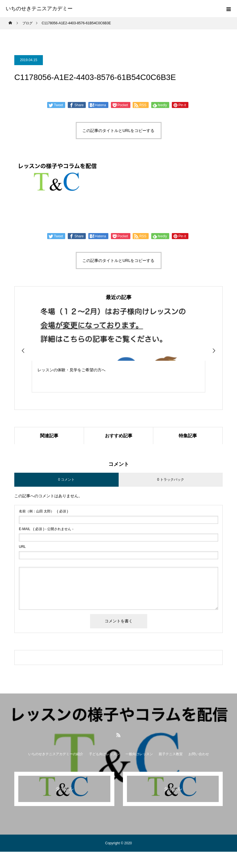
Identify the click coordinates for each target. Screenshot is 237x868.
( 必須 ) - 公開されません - (46, 529)
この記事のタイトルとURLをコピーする (118, 131)
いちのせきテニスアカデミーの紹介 (56, 754)
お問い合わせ (199, 754)
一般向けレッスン (139, 754)
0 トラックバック (171, 480)
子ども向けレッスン (104, 754)
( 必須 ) (43, 512)
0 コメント (66, 480)
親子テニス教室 (171, 754)
